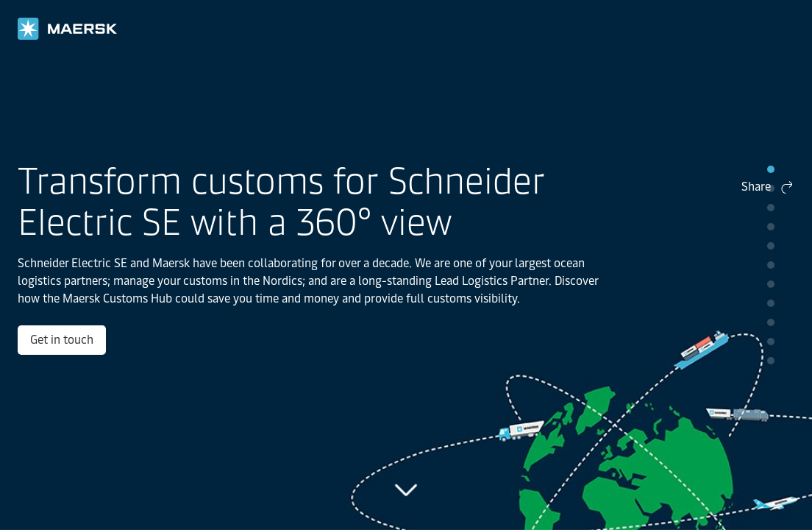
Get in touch (106, 377)
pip (771, 169)
